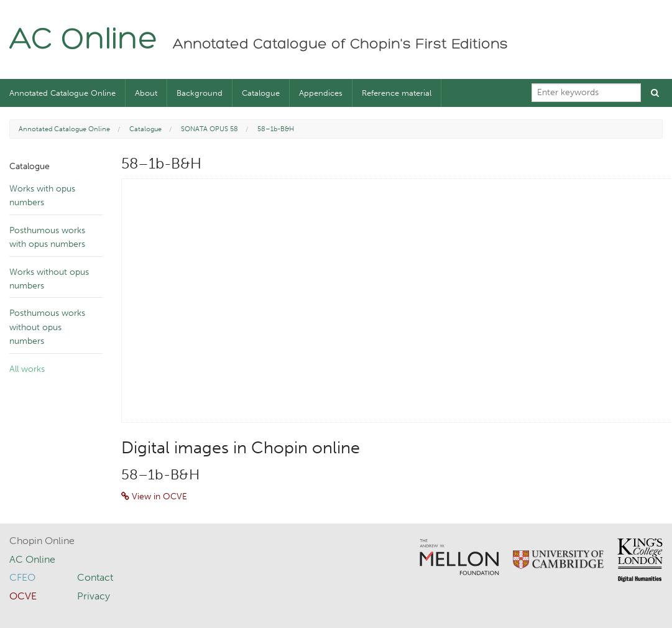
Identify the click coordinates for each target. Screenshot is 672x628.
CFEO (22, 577)
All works (27, 369)
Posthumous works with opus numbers (47, 237)
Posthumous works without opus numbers (47, 327)
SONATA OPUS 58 (209, 129)
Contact (95, 577)
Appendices (321, 93)
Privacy (94, 596)
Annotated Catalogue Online (62, 93)
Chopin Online (42, 541)
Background (200, 93)
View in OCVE (154, 496)
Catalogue (261, 93)
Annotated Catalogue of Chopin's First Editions (340, 45)
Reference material (397, 93)
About (146, 93)
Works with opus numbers (42, 196)
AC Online (84, 41)
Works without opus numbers (49, 279)
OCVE (23, 596)
